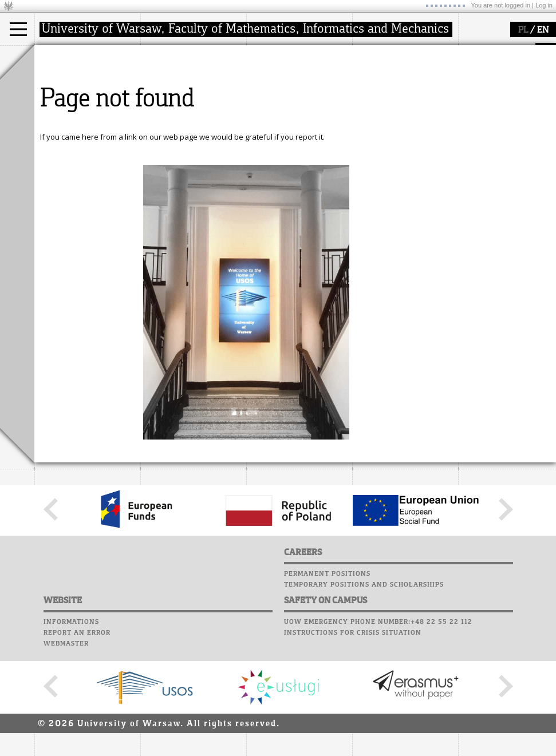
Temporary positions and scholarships (364, 691)
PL (523, 30)
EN (543, 30)
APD (423, 52)
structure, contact (185, 89)
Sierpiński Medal (289, 120)
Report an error (77, 739)
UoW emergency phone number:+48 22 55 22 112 (378, 728)
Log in (544, 5)
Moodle (369, 62)
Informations (71, 728)
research (276, 56)
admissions (69, 120)
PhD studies (70, 100)
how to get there (183, 79)
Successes (374, 128)
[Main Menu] (18, 29)
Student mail (381, 84)
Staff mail (375, 95)
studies (60, 56)
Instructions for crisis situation (353, 739)
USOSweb (371, 52)
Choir (365, 117)
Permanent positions (327, 680)
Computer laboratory (399, 73)
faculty (165, 56)
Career (368, 106)
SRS (402, 52)
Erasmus (64, 110)
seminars (277, 89)
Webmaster (66, 750)
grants (272, 110)
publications (282, 100)
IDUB (269, 130)
